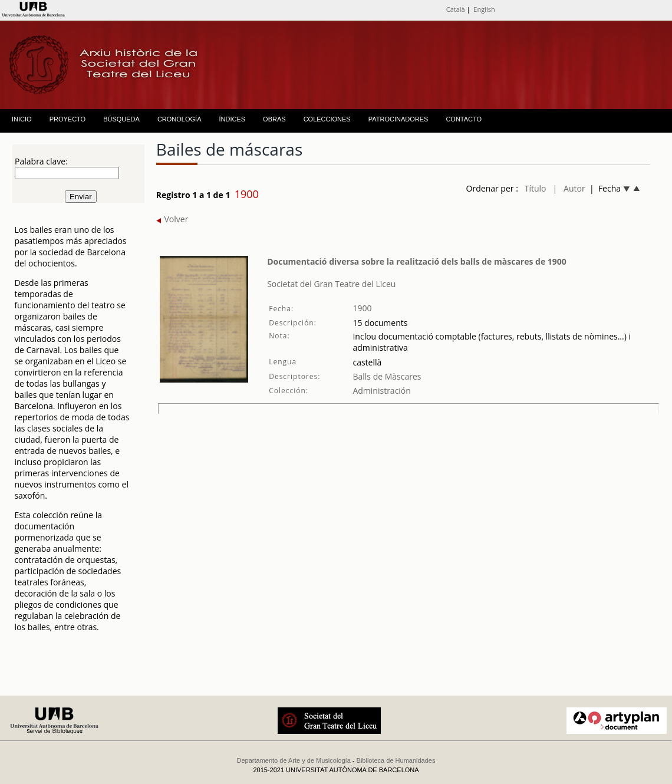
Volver (172, 219)
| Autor (569, 188)
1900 (362, 308)
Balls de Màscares (387, 376)
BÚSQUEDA (121, 119)
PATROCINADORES (398, 119)
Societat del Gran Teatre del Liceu (331, 284)
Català (456, 9)
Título (536, 188)
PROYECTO (68, 119)
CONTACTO (464, 119)
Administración (381, 391)
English (484, 9)
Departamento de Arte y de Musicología (294, 760)
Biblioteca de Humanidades (396, 760)
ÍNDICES (232, 119)
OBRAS (274, 119)
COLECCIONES (327, 119)
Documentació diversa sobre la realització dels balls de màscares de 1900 (417, 261)
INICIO (22, 119)
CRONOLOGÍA (179, 119)
